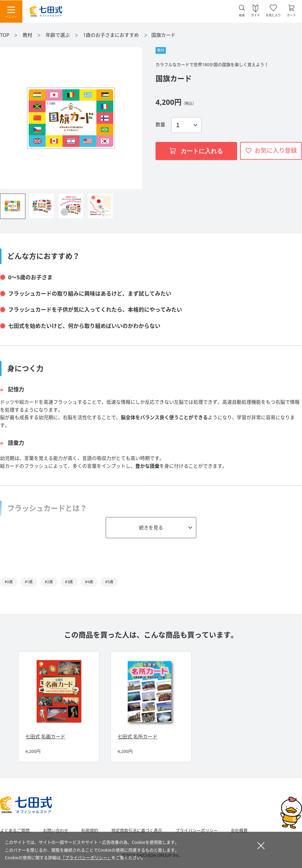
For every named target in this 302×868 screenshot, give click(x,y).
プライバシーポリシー (197, 831)
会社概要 (239, 831)
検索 (242, 15)
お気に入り (273, 15)
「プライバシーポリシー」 (86, 858)
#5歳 (109, 582)
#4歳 (89, 582)
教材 (28, 35)
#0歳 (9, 582)
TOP (5, 35)
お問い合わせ (56, 831)
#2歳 (49, 582)
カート (291, 15)
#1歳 (29, 582)
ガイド (255, 15)
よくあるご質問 (15, 831)
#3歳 (69, 582)
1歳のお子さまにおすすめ (112, 35)
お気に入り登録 (276, 151)
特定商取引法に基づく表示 (137, 831)
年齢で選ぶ (58, 35)
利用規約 (90, 831)
